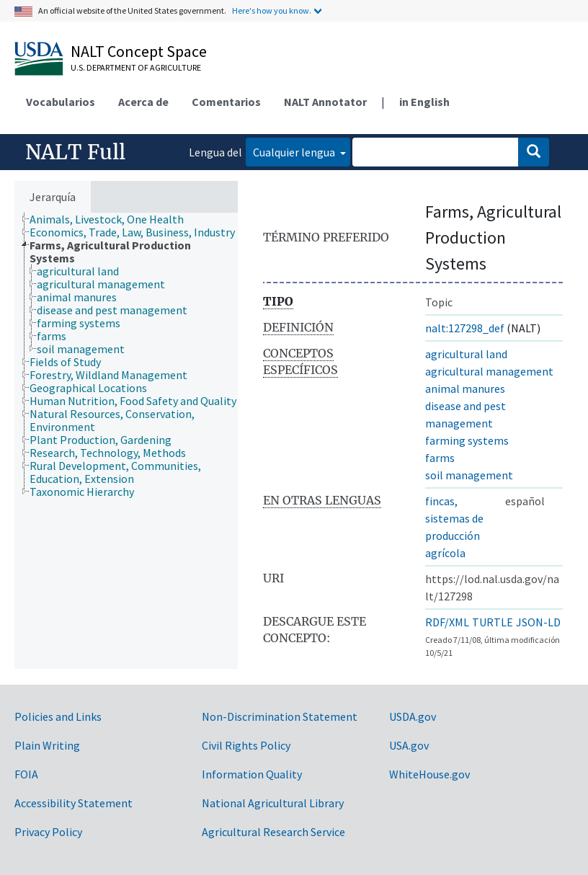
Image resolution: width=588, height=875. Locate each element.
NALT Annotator (325, 102)
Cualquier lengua (295, 152)
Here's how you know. (272, 10)
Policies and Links (58, 716)
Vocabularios (61, 102)
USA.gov (409, 745)
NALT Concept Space (139, 51)
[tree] (126, 441)
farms (440, 458)
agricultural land (466, 354)
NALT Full (75, 152)
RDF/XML (447, 622)
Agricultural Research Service (273, 832)
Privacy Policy (48, 832)
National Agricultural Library (273, 803)
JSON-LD (538, 622)
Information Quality (252, 774)
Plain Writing (47, 745)
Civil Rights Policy (246, 745)
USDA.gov (413, 716)
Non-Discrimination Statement (280, 716)
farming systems (467, 440)
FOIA (26, 774)
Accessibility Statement (73, 803)
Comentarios (226, 102)
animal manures (465, 388)
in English (424, 102)
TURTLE (493, 622)
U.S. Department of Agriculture (136, 67)
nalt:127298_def (465, 328)
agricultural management (489, 371)
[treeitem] (113, 219)
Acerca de (143, 102)
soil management (469, 475)
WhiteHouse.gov (429, 774)
